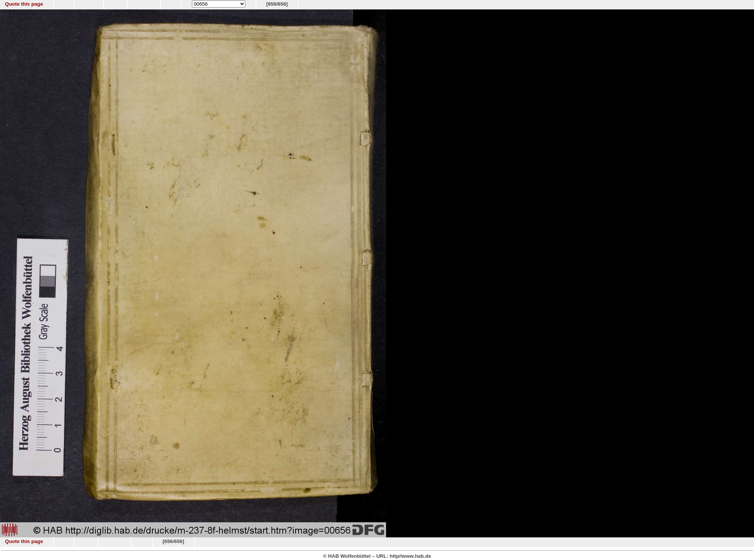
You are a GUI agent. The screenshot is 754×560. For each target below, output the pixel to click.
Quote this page (24, 4)
